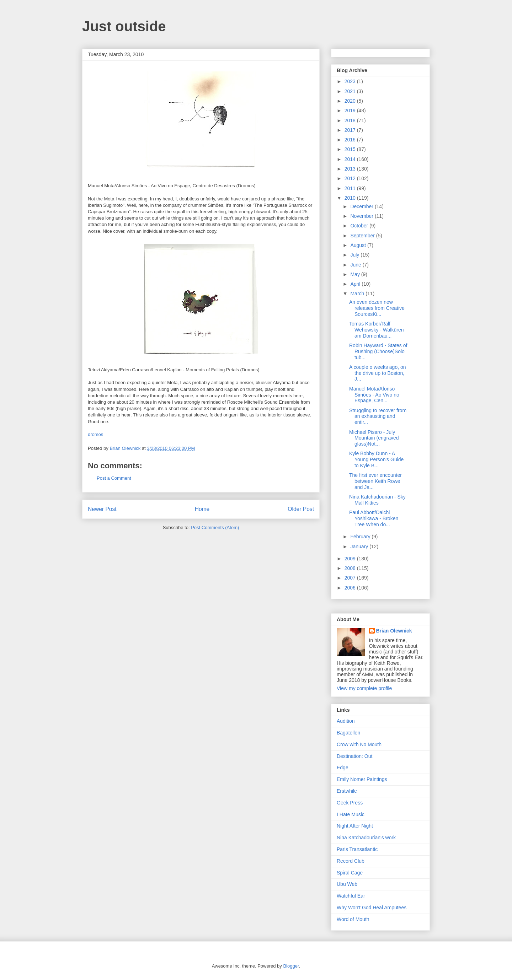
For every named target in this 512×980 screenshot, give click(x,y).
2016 (351, 140)
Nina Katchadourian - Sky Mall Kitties (377, 500)
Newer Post (102, 509)
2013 (351, 169)
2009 (351, 559)
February (361, 537)
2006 (351, 588)
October (360, 226)
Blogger (291, 966)
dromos (95, 434)
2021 (351, 91)
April (356, 284)
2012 (351, 178)
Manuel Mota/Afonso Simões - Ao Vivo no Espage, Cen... (374, 395)
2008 (351, 568)
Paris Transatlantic (357, 849)
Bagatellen (348, 733)
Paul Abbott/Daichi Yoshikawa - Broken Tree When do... (374, 518)
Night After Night (355, 826)
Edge (343, 768)
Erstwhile (347, 791)
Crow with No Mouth (359, 744)
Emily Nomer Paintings (362, 779)
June (356, 265)
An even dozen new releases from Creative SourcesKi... (377, 308)
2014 (351, 159)
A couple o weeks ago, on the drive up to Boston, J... (378, 373)
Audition (346, 721)
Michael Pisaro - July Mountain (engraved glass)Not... (374, 438)
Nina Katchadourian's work (366, 838)
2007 (351, 578)
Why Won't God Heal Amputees (372, 908)
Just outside (124, 26)
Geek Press (350, 803)
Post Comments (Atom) (215, 527)
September (363, 236)
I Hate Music (351, 814)
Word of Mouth (353, 919)
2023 (351, 81)
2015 (351, 149)
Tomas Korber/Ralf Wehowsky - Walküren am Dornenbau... (376, 330)
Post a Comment (114, 478)
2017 (351, 130)
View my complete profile (364, 688)
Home (202, 509)
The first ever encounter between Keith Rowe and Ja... (375, 481)
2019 (351, 111)
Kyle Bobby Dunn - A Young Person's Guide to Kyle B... (376, 459)
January (360, 546)
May (356, 274)
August (359, 245)
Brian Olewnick (394, 631)
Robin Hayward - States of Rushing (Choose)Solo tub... (378, 351)
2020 (351, 101)
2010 (351, 198)
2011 (351, 188)
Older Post (301, 509)
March (358, 294)
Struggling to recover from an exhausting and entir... (378, 416)
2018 (351, 120)
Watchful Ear (351, 896)
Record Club (351, 861)
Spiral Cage (350, 873)
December (362, 206)
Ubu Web (347, 884)
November (362, 216)
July (355, 255)
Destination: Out (354, 756)
